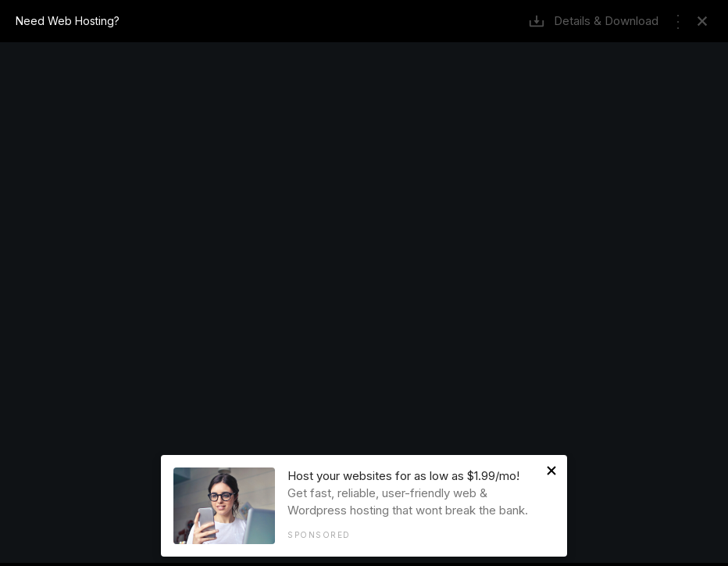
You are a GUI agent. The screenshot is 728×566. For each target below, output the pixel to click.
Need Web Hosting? (68, 21)
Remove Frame (702, 21)
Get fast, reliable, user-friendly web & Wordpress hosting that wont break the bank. (413, 504)
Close (551, 471)
